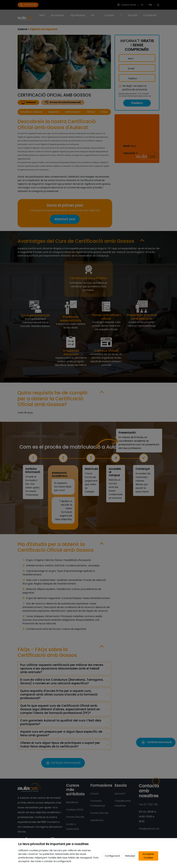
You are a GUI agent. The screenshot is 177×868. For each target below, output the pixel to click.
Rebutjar (130, 856)
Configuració (112, 856)
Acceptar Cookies (148, 856)
